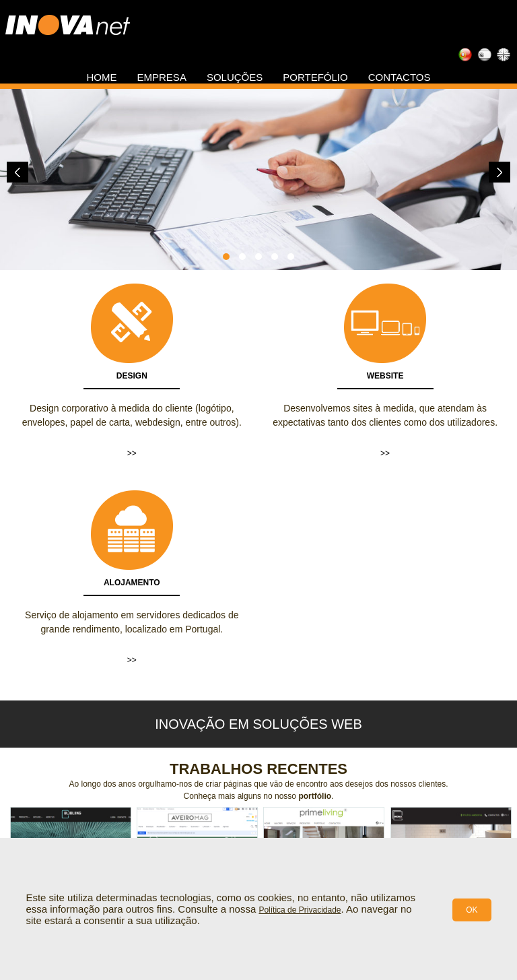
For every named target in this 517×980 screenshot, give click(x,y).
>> (132, 453)
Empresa (162, 77)
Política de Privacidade (300, 910)
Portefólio (315, 77)
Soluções (235, 77)
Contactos (400, 77)
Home (102, 77)
